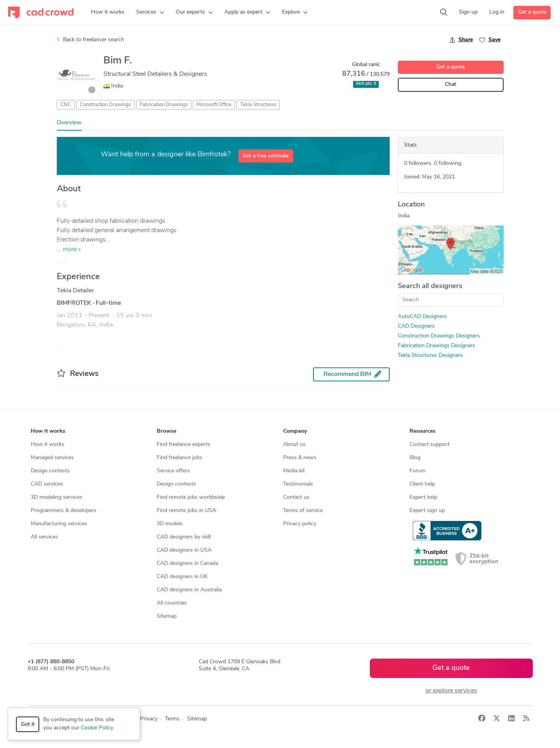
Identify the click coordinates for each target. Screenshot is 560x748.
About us (294, 445)
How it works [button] (48, 431)
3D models (170, 524)
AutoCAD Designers (422, 317)
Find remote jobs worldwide (191, 497)
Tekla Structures (258, 105)
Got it (28, 724)
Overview (69, 123)
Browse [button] (166, 431)
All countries (172, 603)
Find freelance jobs (179, 458)
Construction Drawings (105, 105)
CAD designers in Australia (189, 590)
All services (44, 537)
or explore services (451, 691)
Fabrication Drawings (164, 105)
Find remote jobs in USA (186, 511)
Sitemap (167, 616)
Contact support (430, 445)
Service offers (173, 471)
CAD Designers (416, 326)
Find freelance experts (184, 445)
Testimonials (298, 484)
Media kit (294, 471)
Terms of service (303, 511)
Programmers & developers (64, 511)
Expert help (423, 497)
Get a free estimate (266, 156)
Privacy (149, 719)
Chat (451, 85)
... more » (69, 250)
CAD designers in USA (184, 550)
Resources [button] (423, 431)
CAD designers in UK (182, 577)
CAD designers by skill (184, 537)
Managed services (52, 458)
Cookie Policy (97, 728)
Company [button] (295, 431)
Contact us (296, 497)
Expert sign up (427, 511)
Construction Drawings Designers (439, 336)
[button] (150, 12)
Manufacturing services (59, 524)
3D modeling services (57, 497)
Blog (415, 458)
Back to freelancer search (90, 40)
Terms (172, 719)
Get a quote (532, 12)
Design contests (50, 471)
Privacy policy (300, 524)
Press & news (300, 458)
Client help (422, 484)
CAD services (47, 484)
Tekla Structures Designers (430, 356)
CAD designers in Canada (187, 564)
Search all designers (430, 286)
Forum (417, 471)
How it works (47, 445)
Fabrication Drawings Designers (437, 346)
